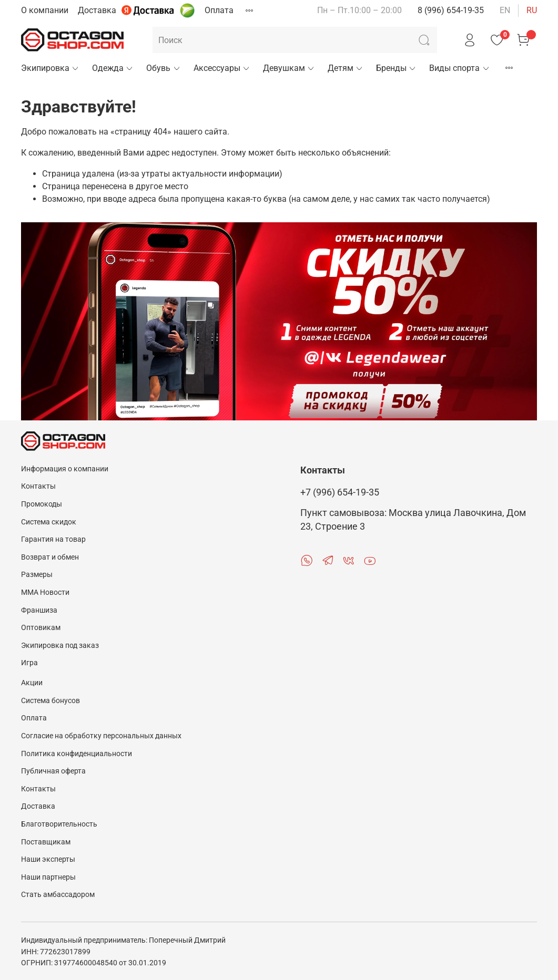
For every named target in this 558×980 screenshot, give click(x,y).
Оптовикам (41, 628)
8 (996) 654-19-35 (451, 10)
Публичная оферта (53, 771)
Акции (32, 683)
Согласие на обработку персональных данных (101, 736)
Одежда (113, 68)
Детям (346, 68)
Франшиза (39, 610)
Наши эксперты (48, 859)
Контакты (38, 486)
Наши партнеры (48, 877)
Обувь (163, 68)
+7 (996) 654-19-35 (340, 492)
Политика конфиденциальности (77, 754)
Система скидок (49, 522)
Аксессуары (222, 68)
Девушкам (289, 68)
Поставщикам (46, 842)
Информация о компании (65, 469)
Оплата (219, 10)
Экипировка (50, 68)
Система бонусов (50, 701)
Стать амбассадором (58, 895)
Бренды (396, 68)
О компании (45, 10)
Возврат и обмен (50, 557)
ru (532, 10)
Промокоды (42, 504)
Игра (29, 663)
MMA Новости (45, 592)
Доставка (97, 10)
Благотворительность (59, 824)
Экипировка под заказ (60, 646)
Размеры (37, 575)
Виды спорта (459, 68)
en (505, 10)
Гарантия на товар (53, 539)
